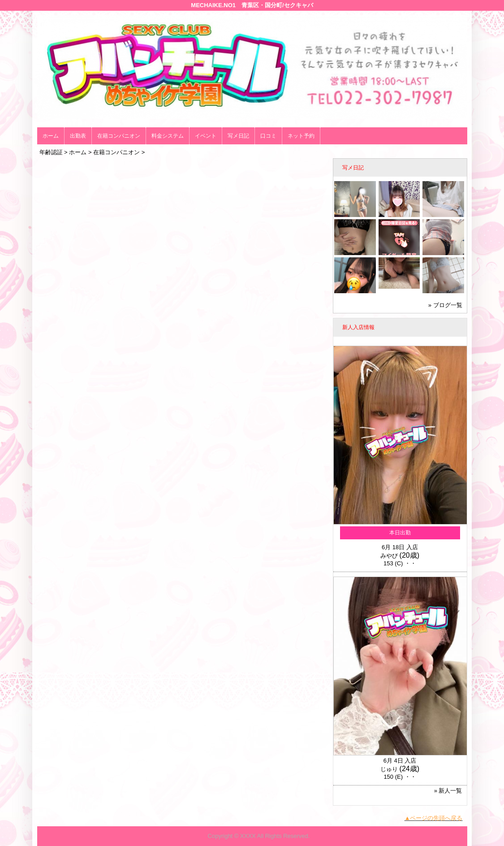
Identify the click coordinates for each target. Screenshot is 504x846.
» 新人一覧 (448, 791)
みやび (389, 556)
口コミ (268, 136)
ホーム (51, 136)
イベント (206, 136)
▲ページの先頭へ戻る (434, 818)
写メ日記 (238, 136)
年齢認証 (51, 152)
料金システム (168, 136)
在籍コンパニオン (119, 136)
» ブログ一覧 (445, 305)
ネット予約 (301, 136)
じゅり (389, 769)
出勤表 (78, 136)
